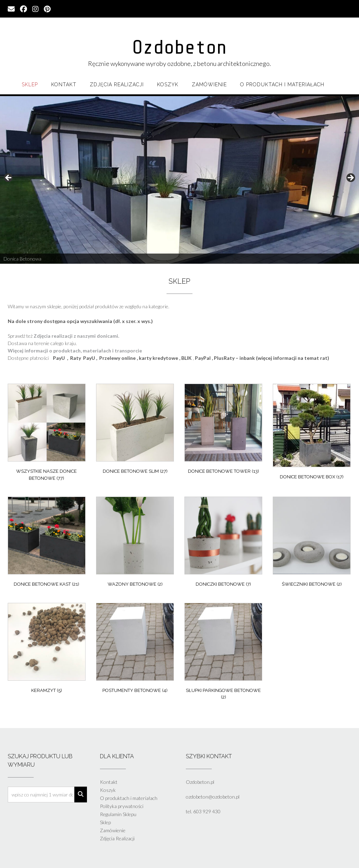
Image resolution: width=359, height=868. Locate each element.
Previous (9, 178)
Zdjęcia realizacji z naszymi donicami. (76, 336)
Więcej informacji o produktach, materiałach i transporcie (75, 351)
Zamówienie (209, 85)
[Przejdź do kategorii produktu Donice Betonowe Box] (312, 433)
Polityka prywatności (122, 806)
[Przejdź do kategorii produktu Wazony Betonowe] (135, 543)
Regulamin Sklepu (118, 814)
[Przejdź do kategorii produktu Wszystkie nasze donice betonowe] (47, 434)
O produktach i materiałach (282, 85)
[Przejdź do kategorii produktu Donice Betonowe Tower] (223, 430)
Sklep (30, 85)
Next (350, 178)
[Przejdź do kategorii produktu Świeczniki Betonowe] (312, 543)
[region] (179, 180)
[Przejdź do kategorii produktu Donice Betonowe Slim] (135, 430)
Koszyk (168, 85)
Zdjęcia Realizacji (117, 85)
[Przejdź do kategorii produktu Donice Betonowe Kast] (47, 543)
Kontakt (64, 85)
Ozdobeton (179, 47)
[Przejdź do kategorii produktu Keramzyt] (47, 650)
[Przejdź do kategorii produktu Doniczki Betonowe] (223, 543)
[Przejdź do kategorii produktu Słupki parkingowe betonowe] (223, 653)
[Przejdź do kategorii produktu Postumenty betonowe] (135, 650)
